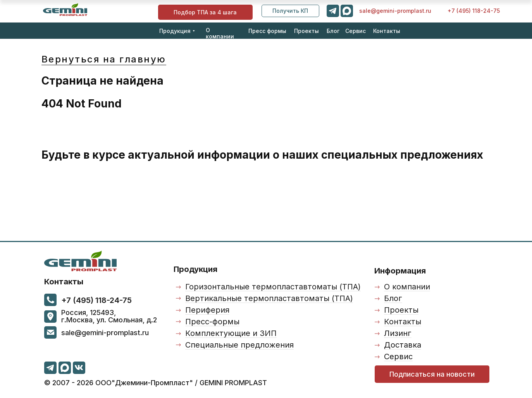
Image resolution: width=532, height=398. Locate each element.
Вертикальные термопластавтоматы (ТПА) (269, 298)
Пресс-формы (212, 322)
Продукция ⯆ (177, 31)
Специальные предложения (239, 345)
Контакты (387, 31)
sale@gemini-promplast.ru (395, 11)
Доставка (403, 345)
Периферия (207, 310)
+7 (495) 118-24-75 (474, 11)
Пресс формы (267, 31)
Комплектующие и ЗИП (231, 333)
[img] (65, 10)
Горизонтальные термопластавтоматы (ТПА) (273, 287)
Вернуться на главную (104, 59)
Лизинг (398, 333)
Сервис (356, 31)
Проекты (306, 31)
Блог (333, 31)
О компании (220, 33)
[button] (290, 11)
